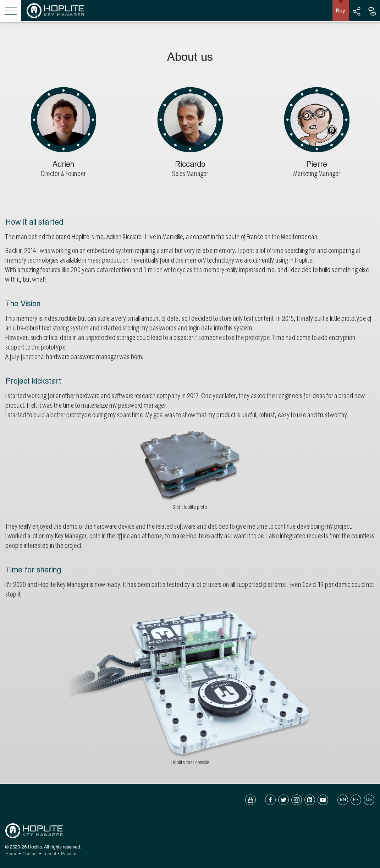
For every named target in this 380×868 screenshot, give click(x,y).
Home (11, 854)
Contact (30, 854)
